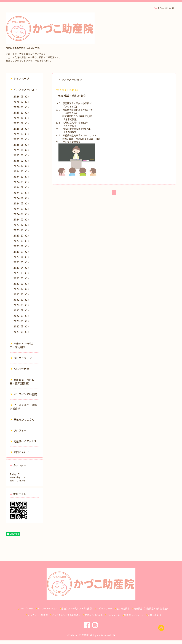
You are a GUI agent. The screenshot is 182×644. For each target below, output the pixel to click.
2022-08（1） (22, 310)
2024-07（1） (22, 193)
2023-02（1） (22, 278)
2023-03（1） (22, 273)
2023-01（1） (22, 284)
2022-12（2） (22, 289)
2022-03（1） (22, 326)
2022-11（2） (22, 294)
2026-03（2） (22, 96)
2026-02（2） (22, 102)
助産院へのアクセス (24, 441)
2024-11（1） (22, 171)
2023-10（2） (22, 235)
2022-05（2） (22, 321)
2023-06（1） (22, 257)
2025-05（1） (22, 145)
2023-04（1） (22, 268)
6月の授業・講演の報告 (71, 96)
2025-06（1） (22, 139)
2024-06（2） (22, 198)
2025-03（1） (22, 155)
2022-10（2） (22, 300)
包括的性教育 (20, 369)
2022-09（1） (22, 305)
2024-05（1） (22, 203)
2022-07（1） (22, 316)
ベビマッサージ (21, 358)
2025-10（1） (22, 118)
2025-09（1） (22, 123)
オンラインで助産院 (24, 394)
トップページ (20, 78)
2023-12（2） (22, 225)
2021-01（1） (22, 332)
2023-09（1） (22, 241)
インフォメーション (24, 89)
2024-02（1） (22, 214)
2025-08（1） (22, 129)
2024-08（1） (22, 187)
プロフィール (20, 430)
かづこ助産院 (82, 635)
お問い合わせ (20, 452)
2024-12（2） (22, 166)
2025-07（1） (22, 134)
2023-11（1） (22, 230)
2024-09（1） (22, 182)
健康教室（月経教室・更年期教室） (22, 381)
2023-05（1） (22, 262)
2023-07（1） (22, 252)
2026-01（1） (22, 107)
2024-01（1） (22, 219)
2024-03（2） (22, 209)
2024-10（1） (22, 177)
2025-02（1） (22, 161)
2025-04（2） (22, 150)
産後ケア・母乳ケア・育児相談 (22, 345)
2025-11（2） (22, 112)
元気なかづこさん (22, 419)
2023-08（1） (22, 246)
